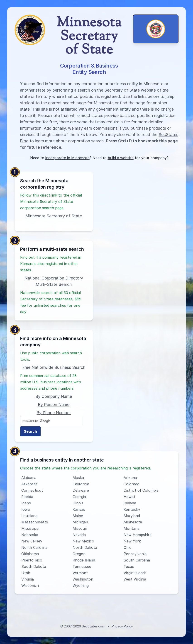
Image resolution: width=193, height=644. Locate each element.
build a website (121, 158)
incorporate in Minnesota (67, 158)
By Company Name (54, 396)
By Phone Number (54, 413)
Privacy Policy (122, 626)
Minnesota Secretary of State (54, 216)
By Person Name (54, 405)
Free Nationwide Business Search (54, 367)
